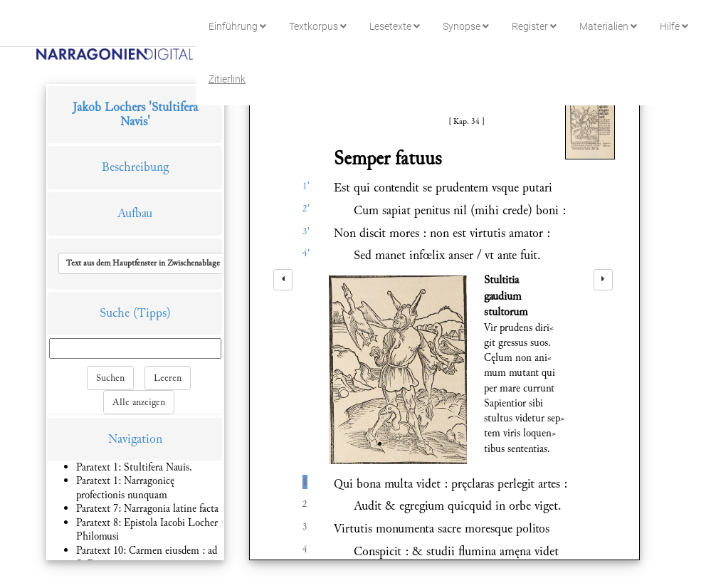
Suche (115, 313)
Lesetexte (395, 26)
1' (306, 186)
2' (306, 209)
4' (306, 253)
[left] (283, 280)
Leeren (168, 378)
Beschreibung (135, 167)
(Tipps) (152, 313)
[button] (159, 263)
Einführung (237, 26)
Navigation (135, 439)
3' (306, 231)
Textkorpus (318, 26)
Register (534, 26)
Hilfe (674, 26)
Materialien (608, 26)
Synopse (466, 26)
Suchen (110, 378)
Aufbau (135, 213)
